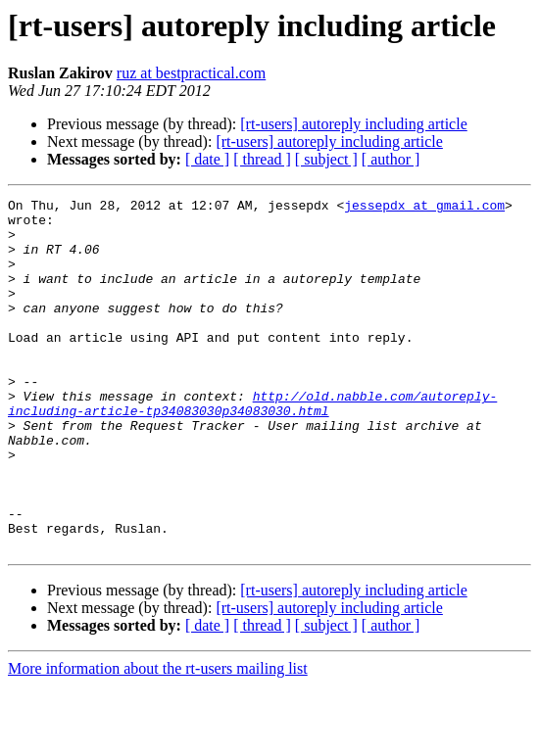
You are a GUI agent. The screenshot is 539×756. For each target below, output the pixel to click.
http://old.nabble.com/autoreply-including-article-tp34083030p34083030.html (252, 446)
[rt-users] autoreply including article (353, 124)
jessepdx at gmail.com (424, 208)
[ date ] (207, 159)
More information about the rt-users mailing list (158, 739)
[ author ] (391, 159)
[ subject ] (326, 159)
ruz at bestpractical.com (191, 73)
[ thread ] (262, 159)
